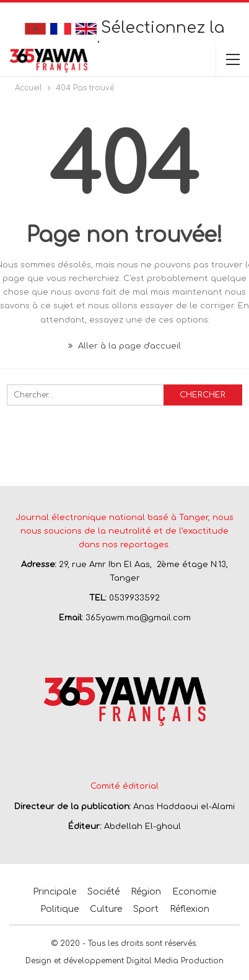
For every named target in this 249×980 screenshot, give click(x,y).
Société (103, 892)
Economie (194, 892)
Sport (146, 909)
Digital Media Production (175, 961)
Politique (59, 909)
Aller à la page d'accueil (124, 346)
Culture (106, 909)
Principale (55, 892)
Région (146, 892)
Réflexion (190, 909)
